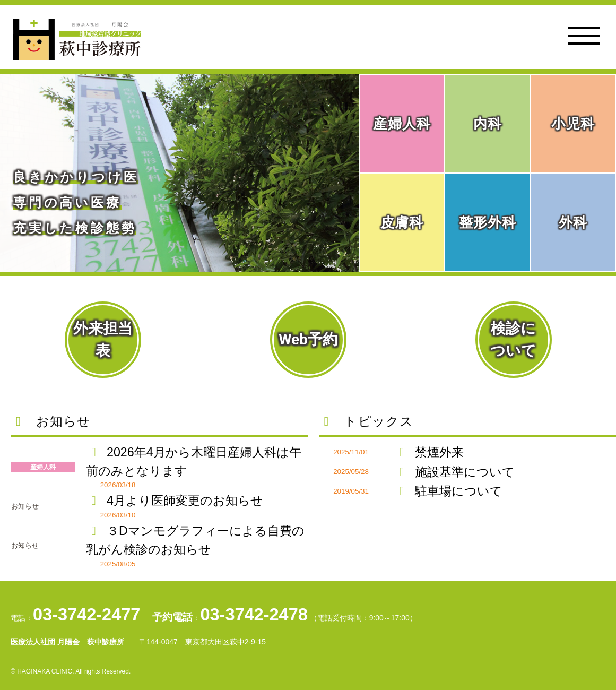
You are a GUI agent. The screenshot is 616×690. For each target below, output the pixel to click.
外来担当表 (103, 339)
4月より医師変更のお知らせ (175, 501)
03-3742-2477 (86, 615)
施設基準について (454, 472)
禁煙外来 (429, 452)
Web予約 (308, 339)
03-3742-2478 (254, 615)
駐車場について (448, 491)
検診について (513, 339)
